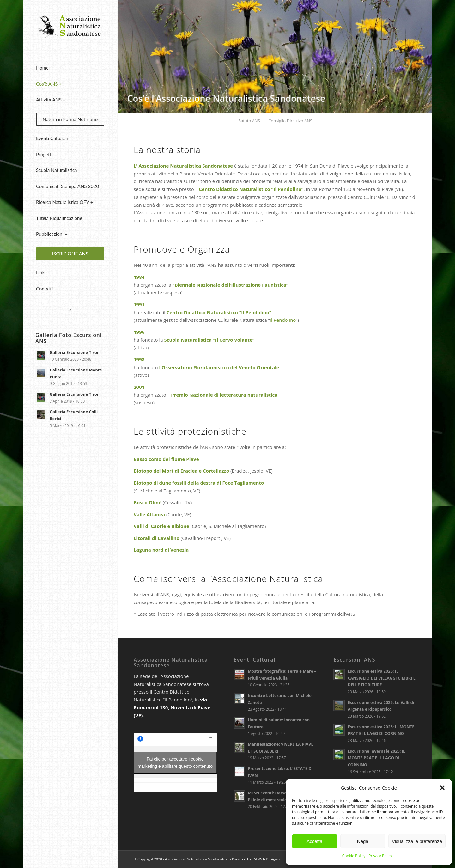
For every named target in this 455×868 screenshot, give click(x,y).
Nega (363, 841)
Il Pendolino (283, 320)
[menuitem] (70, 68)
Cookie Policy (354, 856)
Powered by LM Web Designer (256, 859)
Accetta (314, 841)
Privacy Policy (380, 856)
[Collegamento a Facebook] (70, 311)
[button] (442, 788)
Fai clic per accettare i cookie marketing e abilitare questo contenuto (175, 763)
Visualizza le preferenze (417, 841)
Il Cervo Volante (234, 340)
